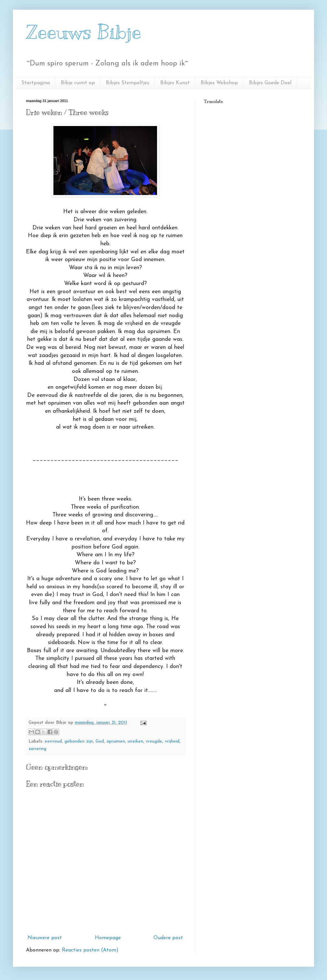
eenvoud (53, 741)
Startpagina (36, 83)
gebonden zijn (79, 741)
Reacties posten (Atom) (90, 950)
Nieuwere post (45, 938)
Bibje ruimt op (78, 83)
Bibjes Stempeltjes (128, 83)
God (100, 741)
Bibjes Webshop (219, 83)
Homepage (108, 938)
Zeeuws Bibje (84, 32)
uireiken (135, 741)
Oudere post (168, 938)
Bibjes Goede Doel (270, 83)
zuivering (37, 749)
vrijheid (172, 741)
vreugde (154, 741)
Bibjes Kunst (175, 83)
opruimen (116, 741)
